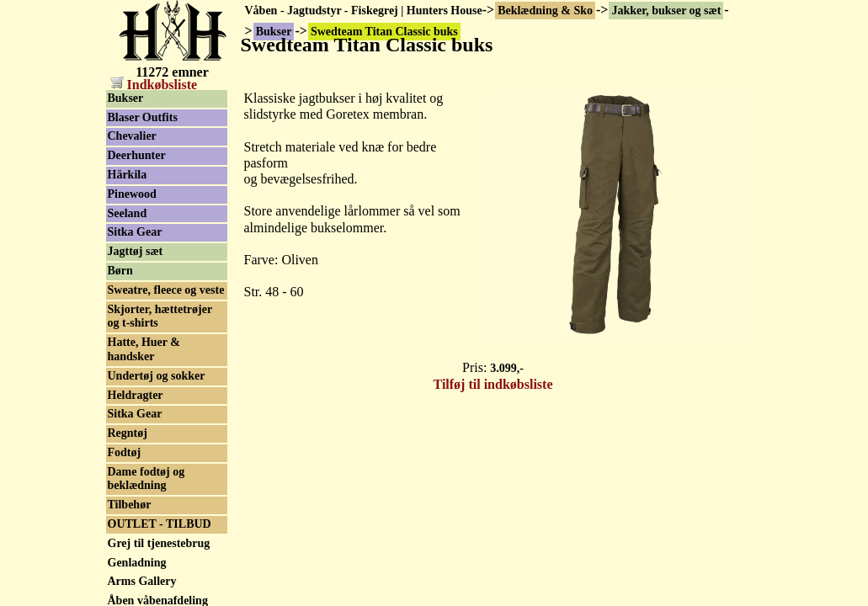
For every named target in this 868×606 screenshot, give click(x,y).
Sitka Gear (135, 232)
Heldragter (136, 395)
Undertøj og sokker (157, 376)
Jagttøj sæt (136, 251)
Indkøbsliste (154, 85)
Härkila (128, 175)
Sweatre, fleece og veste (166, 290)
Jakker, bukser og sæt (666, 11)
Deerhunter (137, 155)
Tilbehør (130, 505)
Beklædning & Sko (545, 11)
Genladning (137, 563)
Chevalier (132, 136)
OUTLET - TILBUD (160, 524)
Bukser (126, 98)
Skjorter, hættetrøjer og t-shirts (160, 316)
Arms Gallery (142, 581)
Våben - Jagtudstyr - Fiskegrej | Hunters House (364, 11)
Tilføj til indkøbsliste (493, 384)
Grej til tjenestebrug (159, 543)
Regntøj (128, 433)
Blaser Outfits (143, 117)
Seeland (128, 213)
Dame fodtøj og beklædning (146, 479)
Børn (120, 271)
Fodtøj (125, 452)
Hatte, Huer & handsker (144, 349)
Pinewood (132, 194)
